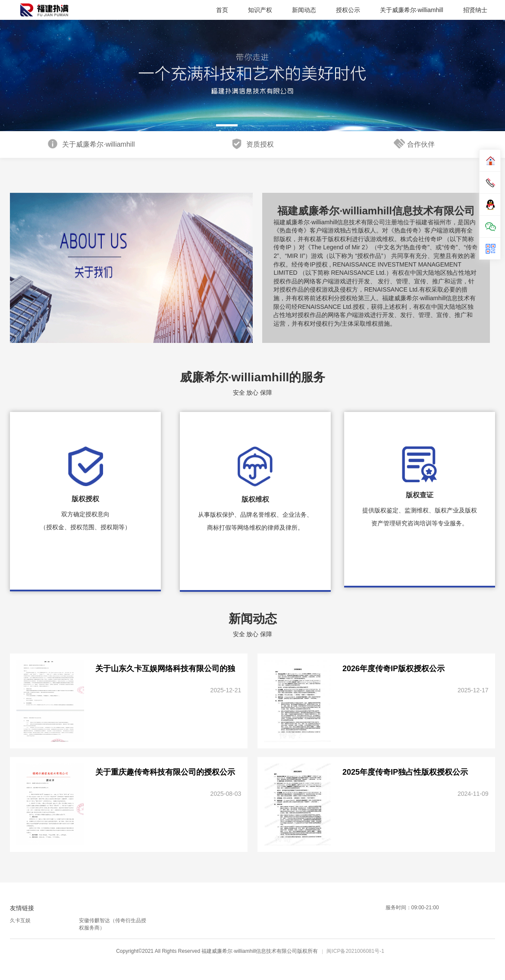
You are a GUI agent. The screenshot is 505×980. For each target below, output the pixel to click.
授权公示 (348, 10)
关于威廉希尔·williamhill (412, 10)
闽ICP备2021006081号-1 (355, 951)
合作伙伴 (414, 144)
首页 (222, 10)
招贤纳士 (475, 10)
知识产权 (260, 10)
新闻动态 (304, 10)
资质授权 (252, 144)
